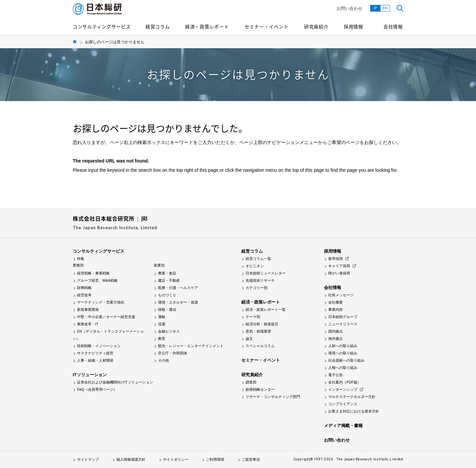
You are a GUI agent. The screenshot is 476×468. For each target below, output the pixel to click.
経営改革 (84, 295)
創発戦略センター (260, 389)
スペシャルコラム (260, 346)
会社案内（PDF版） (345, 382)
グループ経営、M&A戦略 (97, 280)
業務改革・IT (88, 324)
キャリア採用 (339, 266)
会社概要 (336, 302)
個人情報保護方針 (131, 459)
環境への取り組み (343, 353)
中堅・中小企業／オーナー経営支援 (106, 317)
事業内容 (336, 309)
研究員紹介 (316, 26)
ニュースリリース (343, 324)
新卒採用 (336, 259)
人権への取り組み (343, 368)
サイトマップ (88, 459)
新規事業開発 (88, 309)
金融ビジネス (169, 331)
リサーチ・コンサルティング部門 (273, 397)
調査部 (251, 382)
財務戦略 (84, 288)
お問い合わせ (349, 8)
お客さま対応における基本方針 (354, 411)
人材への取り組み (343, 346)
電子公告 (336, 375)
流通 (162, 324)
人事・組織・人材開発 (95, 360)
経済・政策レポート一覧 (266, 309)
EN (385, 8)
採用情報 (354, 26)
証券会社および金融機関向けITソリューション (115, 382)
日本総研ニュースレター (266, 273)
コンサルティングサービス (102, 26)
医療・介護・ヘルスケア (178, 288)
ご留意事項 (251, 459)
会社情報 (393, 26)
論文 (249, 339)
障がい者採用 (339, 273)
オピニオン (255, 266)
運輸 (162, 317)
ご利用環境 (215, 459)
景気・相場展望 (258, 331)
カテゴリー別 (257, 288)
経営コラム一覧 (258, 259)
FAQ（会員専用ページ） (97, 389)
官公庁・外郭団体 (173, 353)
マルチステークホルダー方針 (352, 397)
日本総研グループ (343, 317)
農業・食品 (167, 273)
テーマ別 (253, 317)
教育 (162, 339)
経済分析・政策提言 (262, 324)
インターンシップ (343, 389)
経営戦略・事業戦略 (93, 273)
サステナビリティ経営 (95, 353)
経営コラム (158, 26)
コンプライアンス (343, 404)
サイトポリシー (176, 459)
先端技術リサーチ (260, 280)
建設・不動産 (169, 280)
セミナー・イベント (266, 26)
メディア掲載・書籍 (343, 426)
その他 (163, 360)
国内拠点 (336, 331)
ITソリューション (90, 375)
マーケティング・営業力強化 (101, 302)
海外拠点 (336, 339)
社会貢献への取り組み (346, 360)
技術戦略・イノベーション (99, 346)
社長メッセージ (341, 295)
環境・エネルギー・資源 (178, 302)
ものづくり (167, 295)
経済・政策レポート (207, 26)
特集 (81, 259)
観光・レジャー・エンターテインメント (191, 346)
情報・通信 (167, 309)
